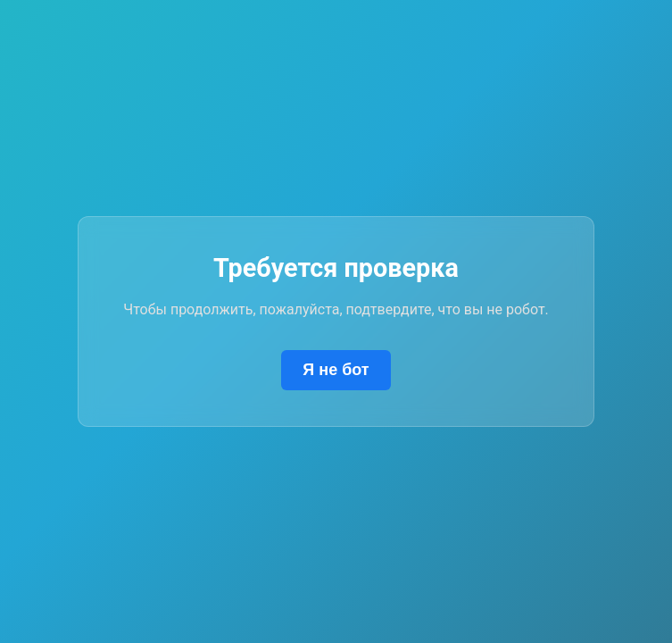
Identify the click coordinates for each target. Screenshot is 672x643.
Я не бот (336, 370)
